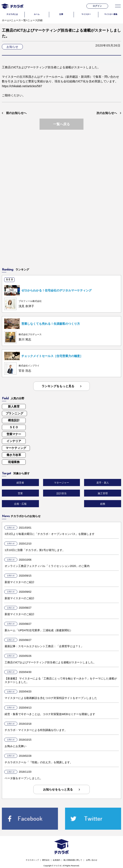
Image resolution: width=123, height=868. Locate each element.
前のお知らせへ (16, 113)
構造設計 (14, 420)
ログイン (97, 6)
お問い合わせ (92, 860)
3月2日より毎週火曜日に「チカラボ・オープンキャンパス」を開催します (50, 534)
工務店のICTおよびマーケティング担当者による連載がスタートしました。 (50, 662)
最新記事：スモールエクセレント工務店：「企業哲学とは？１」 (44, 646)
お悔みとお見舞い (15, 746)
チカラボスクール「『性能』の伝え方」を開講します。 (39, 762)
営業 (20, 493)
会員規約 (56, 860)
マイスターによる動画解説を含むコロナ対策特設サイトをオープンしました (51, 698)
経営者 (20, 483)
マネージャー (61, 483)
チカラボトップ (32, 860)
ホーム (6, 20)
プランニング (14, 413)
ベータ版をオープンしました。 (24, 778)
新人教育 (14, 406)
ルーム (37, 14)
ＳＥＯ (14, 427)
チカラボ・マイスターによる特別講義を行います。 (36, 730)
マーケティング (16, 448)
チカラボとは (12, 14)
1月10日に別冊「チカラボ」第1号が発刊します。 (35, 550)
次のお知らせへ (107, 113)
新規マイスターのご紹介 (20, 582)
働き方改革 (14, 455)
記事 (61, 14)
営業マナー (14, 434)
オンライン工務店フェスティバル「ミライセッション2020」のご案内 (47, 566)
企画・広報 (20, 504)
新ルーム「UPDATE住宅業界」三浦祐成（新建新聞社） (39, 630)
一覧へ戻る (61, 124)
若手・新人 (103, 483)
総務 (103, 504)
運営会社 (46, 860)
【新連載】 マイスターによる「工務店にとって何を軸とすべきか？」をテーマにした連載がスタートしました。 (61, 680)
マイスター (86, 14)
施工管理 (103, 493)
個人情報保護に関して (73, 860)
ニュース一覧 (18, 20)
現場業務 (14, 462)
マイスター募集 (111, 14)
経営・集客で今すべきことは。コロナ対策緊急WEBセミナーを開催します (50, 714)
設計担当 (61, 493)
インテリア (14, 441)
